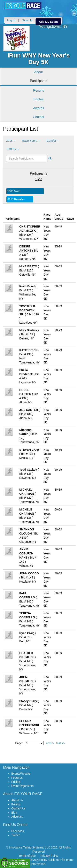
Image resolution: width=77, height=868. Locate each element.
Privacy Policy (49, 856)
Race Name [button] (31, 141)
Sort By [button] (13, 149)
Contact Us (18, 808)
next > (50, 743)
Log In (11, 20)
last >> (61, 743)
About (39, 72)
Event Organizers (22, 786)
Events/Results (21, 774)
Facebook (18, 831)
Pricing (16, 782)
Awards (38, 108)
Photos (39, 99)
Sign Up (27, 20)
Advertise (17, 817)
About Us (17, 800)
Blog (14, 813)
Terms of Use (27, 856)
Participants (39, 81)
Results (38, 90)
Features (17, 778)
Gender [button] (53, 141)
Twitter (16, 835)
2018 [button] (11, 141)
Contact (38, 117)
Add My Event (48, 22)
